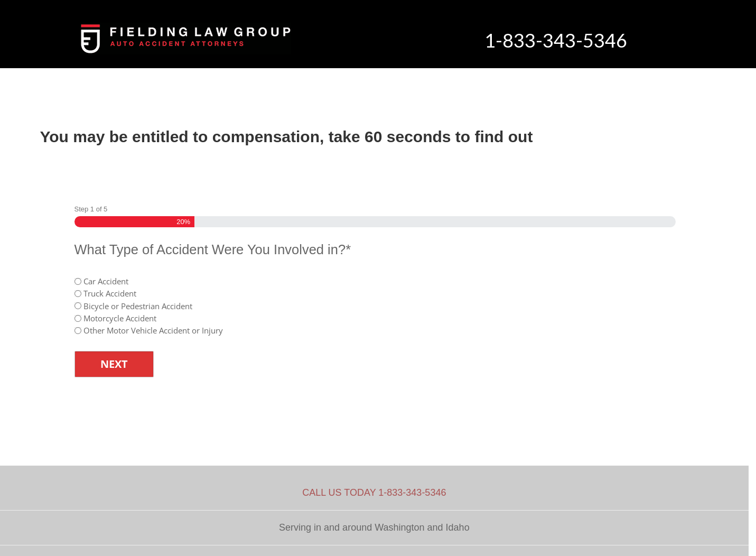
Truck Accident (110, 293)
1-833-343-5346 (556, 40)
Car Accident (106, 281)
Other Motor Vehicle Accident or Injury (153, 330)
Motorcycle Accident (120, 318)
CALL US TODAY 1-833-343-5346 (374, 493)
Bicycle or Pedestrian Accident (138, 306)
